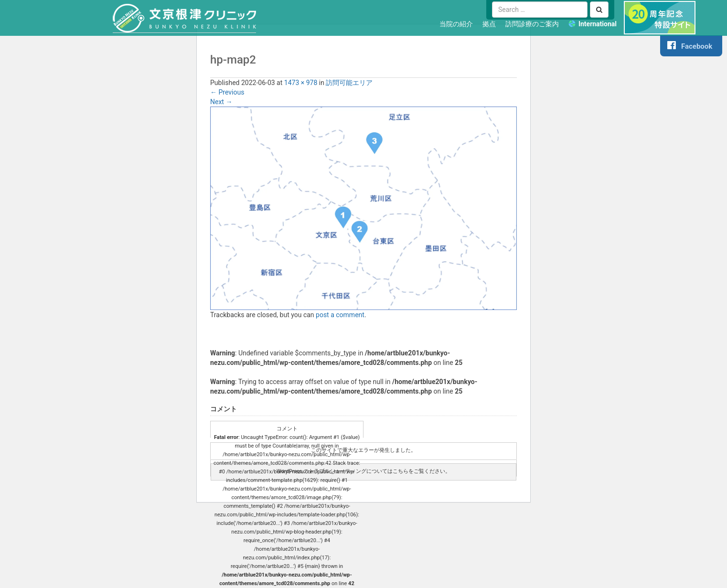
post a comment (340, 315)
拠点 (489, 24)
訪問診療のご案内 (532, 24)
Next (221, 102)
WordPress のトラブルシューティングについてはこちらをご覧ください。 (363, 471)
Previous (227, 92)
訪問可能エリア (349, 83)
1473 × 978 (301, 83)
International (598, 24)
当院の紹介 (456, 24)
